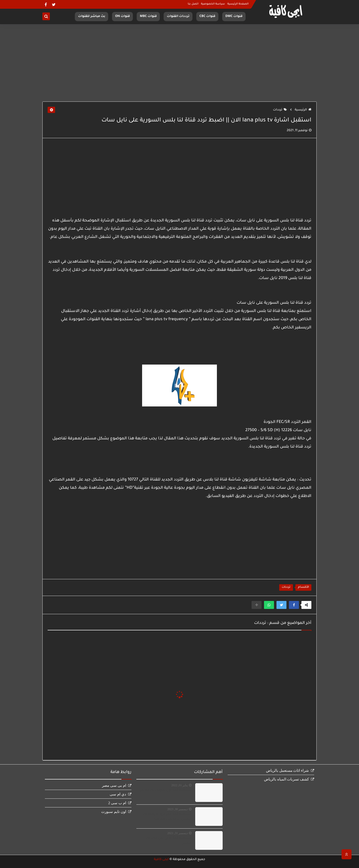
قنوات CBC (207, 16)
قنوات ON (123, 16)
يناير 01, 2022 (179, 785)
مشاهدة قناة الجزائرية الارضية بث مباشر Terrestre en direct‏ (167, 817)
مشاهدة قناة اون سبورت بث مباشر (166, 790)
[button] (294, 605)
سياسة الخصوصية (213, 4)
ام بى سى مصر (114, 785)
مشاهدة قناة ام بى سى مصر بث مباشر (169, 841)
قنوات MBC (148, 16)
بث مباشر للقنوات (92, 16)
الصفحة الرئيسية (238, 4)
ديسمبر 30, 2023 (178, 809)
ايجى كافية (161, 860)
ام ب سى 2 (117, 803)
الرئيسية (303, 110)
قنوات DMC (234, 16)
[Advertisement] (179, 63)
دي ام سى (118, 794)
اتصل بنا (193, 4)
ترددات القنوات (178, 16)
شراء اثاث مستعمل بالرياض (287, 771)
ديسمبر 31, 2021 (178, 833)
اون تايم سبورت (114, 812)
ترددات (280, 110)
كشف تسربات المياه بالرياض (286, 779)
